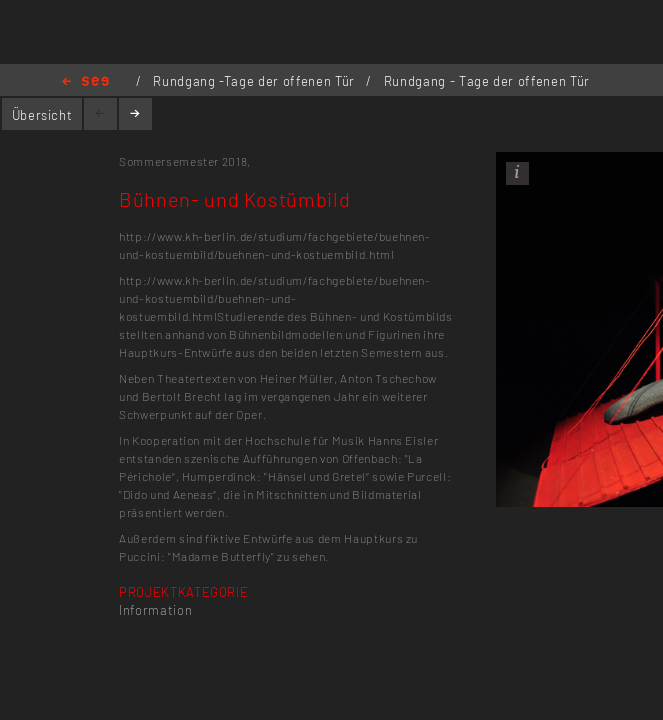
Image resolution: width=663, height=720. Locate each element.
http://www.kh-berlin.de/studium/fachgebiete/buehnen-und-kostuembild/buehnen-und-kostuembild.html (275, 298)
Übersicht (42, 115)
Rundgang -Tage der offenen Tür (255, 81)
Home (85, 82)
